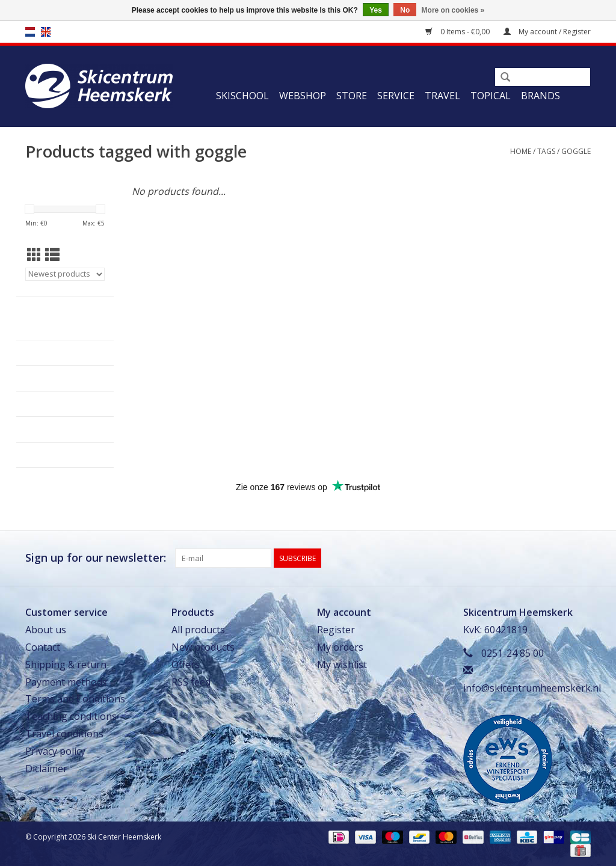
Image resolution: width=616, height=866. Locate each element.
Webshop (303, 96)
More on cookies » (453, 10)
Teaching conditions (71, 716)
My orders (340, 647)
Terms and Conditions (75, 699)
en (46, 32)
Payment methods (66, 682)
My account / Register (547, 32)
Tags (546, 151)
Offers (186, 665)
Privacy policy (55, 751)
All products (198, 630)
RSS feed (191, 682)
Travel (442, 96)
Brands (541, 96)
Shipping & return (66, 665)
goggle (576, 151)
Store (352, 96)
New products (203, 647)
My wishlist (342, 665)
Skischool (242, 96)
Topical (491, 96)
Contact (43, 647)
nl (30, 32)
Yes (376, 10)
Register (336, 630)
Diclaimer (46, 769)
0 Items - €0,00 (458, 32)
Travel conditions (64, 734)
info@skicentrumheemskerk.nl (532, 688)
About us (46, 630)
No (405, 10)
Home (521, 151)
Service (396, 96)
